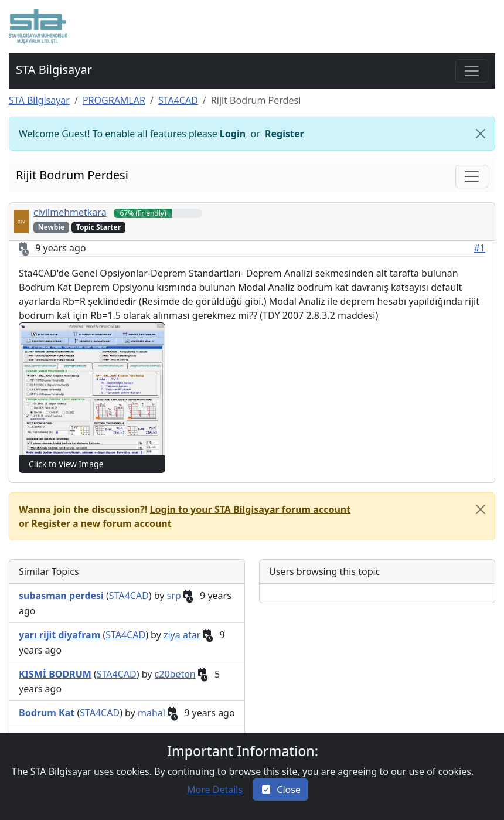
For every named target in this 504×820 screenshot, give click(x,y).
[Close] (481, 134)
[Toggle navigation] (472, 71)
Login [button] (233, 134)
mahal (151, 713)
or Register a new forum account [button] (95, 523)
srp (174, 596)
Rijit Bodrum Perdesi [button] (72, 175)
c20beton (175, 674)
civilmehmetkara (70, 212)
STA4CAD (178, 100)
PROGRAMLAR (114, 100)
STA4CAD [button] (129, 596)
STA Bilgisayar (39, 100)
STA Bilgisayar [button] (54, 69)
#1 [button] (480, 248)
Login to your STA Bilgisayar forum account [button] (251, 509)
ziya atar (182, 635)
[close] (481, 509)
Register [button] (285, 134)
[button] (38, 27)
